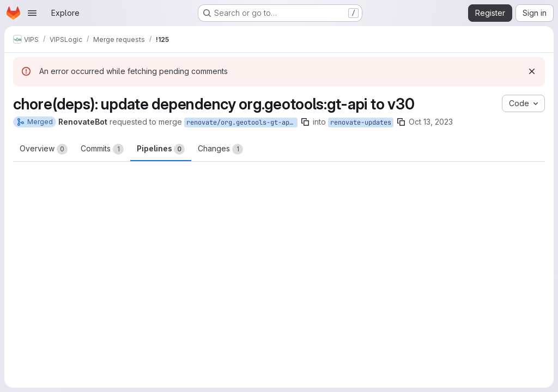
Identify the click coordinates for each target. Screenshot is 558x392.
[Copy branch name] (305, 122)
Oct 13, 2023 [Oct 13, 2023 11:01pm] (431, 122)
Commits (102, 149)
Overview (44, 149)
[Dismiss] (532, 71)
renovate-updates (361, 122)
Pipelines (161, 149)
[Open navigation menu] (32, 13)
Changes (220, 149)
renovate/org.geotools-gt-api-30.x (242, 122)
